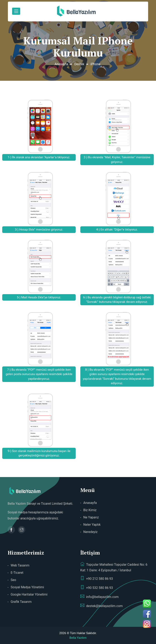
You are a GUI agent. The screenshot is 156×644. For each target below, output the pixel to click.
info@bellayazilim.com (99, 597)
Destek (79, 64)
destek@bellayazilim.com (102, 606)
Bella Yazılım (78, 638)
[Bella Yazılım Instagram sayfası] (22, 530)
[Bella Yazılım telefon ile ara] (148, 604)
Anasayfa (61, 64)
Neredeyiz (90, 532)
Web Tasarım (20, 565)
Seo (13, 580)
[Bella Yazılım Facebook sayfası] (11, 530)
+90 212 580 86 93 (97, 578)
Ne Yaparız (91, 517)
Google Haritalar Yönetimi (29, 594)
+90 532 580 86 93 (97, 587)
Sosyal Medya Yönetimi (27, 587)
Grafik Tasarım (21, 602)
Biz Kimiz (90, 510)
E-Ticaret (17, 573)
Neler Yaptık (92, 525)
